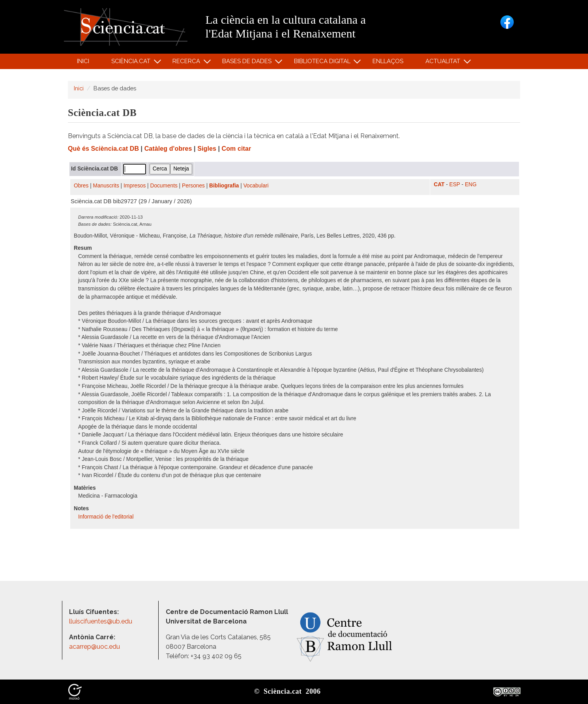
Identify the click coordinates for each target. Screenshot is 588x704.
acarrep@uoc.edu (95, 647)
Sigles (207, 149)
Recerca (188, 63)
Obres (81, 186)
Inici (83, 61)
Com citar (237, 149)
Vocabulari (256, 186)
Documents (164, 186)
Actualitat (444, 63)
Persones (193, 186)
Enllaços (388, 61)
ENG (471, 184)
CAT (439, 184)
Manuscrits (106, 186)
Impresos (135, 186)
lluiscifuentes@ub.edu (101, 621)
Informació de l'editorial (107, 517)
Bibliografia (224, 186)
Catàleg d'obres (168, 149)
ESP (455, 184)
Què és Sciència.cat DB (103, 149)
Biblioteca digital (323, 63)
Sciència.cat (132, 63)
